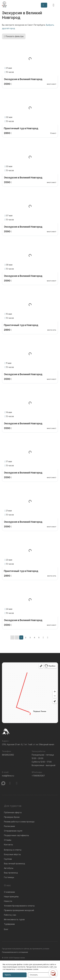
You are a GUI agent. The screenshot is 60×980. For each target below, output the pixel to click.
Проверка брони (12, 817)
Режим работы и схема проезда (19, 822)
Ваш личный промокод (14, 864)
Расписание (9, 826)
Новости (8, 901)
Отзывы (8, 840)
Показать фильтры (14, 36)
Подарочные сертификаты (16, 835)
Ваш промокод (11, 873)
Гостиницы (9, 877)
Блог (6, 929)
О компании (9, 892)
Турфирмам (9, 924)
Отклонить (34, 975)
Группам (8, 859)
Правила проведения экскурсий (19, 910)
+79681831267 (38, 776)
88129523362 (8, 755)
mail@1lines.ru (8, 776)
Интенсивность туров (14, 919)
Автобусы (9, 868)
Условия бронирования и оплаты (19, 906)
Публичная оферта (13, 812)
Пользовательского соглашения (15, 952)
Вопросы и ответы (13, 850)
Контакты (8, 845)
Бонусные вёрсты (12, 854)
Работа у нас (10, 915)
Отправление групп (13, 831)
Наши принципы (11, 897)
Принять (8, 975)
